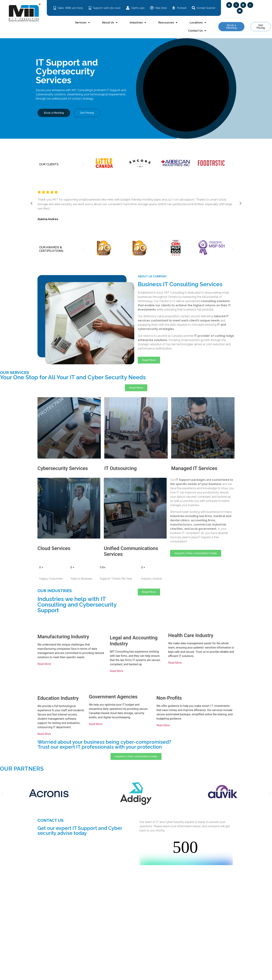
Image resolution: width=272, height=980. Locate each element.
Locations (198, 23)
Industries (138, 23)
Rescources (168, 23)
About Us (110, 23)
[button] (83, 164)
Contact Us (197, 31)
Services (82, 23)
